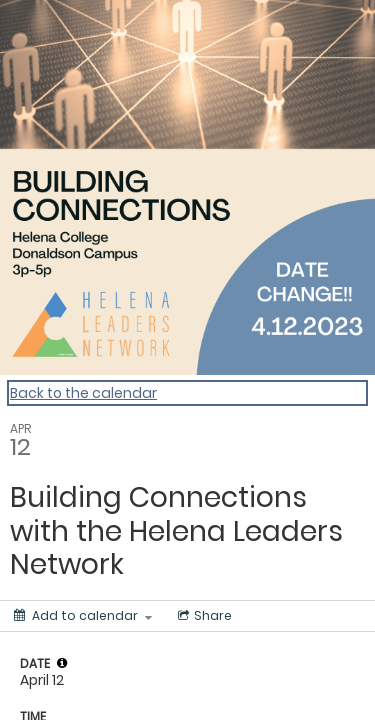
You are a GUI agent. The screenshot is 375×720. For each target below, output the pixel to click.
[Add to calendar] (83, 616)
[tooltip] (62, 663)
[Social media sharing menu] (203, 616)
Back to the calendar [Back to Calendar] (83, 393)
